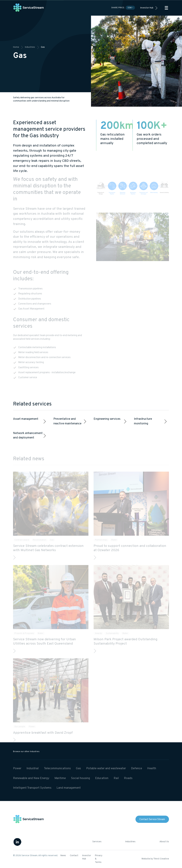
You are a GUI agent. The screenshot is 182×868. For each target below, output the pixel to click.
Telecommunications (57, 769)
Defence (136, 769)
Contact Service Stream (152, 819)
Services (97, 842)
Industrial (33, 769)
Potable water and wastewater (106, 769)
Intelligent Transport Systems (32, 788)
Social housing (81, 778)
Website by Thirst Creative (155, 859)
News (63, 856)
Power (17, 769)
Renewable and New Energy (31, 778)
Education (102, 778)
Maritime (60, 778)
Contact (74, 856)
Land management (69, 788)
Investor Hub (147, 8)
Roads (128, 778)
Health (152, 769)
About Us (164, 842)
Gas (78, 769)
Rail (116, 778)
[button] (166, 8)
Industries (130, 842)
